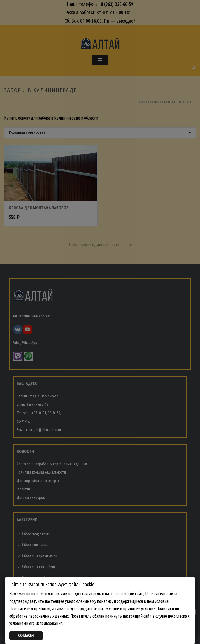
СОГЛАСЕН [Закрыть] (26, 636)
